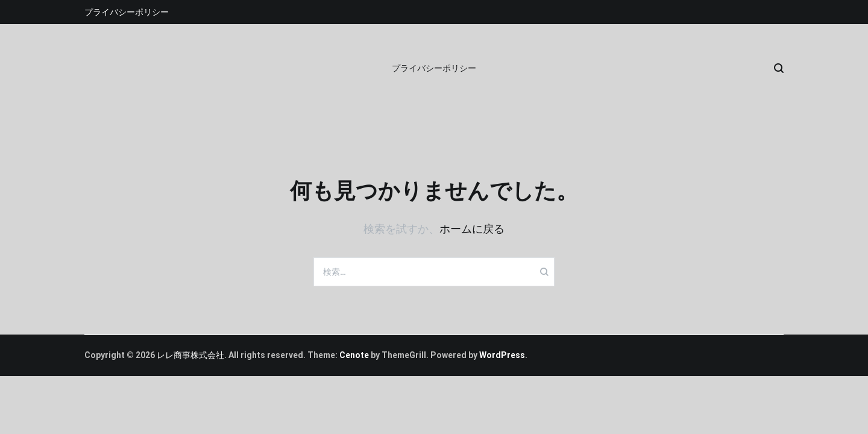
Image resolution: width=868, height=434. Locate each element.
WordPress (502, 355)
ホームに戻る (472, 229)
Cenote (354, 355)
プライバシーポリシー (127, 12)
